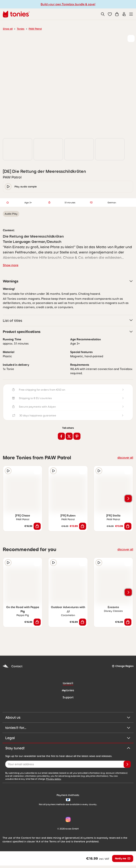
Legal (68, 745)
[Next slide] (128, 506)
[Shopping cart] (117, 14)
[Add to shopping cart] (37, 533)
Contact (12, 673)
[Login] (124, 14)
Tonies (21, 29)
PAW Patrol (35, 29)
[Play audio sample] (8, 478)
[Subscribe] (127, 771)
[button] (110, 14)
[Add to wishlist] (131, 38)
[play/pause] (8, 194)
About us (68, 724)
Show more (11, 272)
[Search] (103, 14)
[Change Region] (123, 673)
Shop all (8, 29)
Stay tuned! (68, 755)
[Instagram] (67, 827)
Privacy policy (54, 786)
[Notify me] (123, 861)
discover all (125, 465)
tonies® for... (68, 735)
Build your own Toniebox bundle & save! (68, 4)
